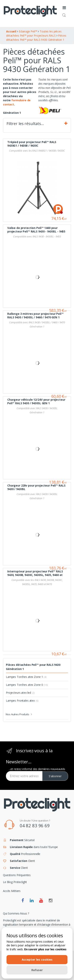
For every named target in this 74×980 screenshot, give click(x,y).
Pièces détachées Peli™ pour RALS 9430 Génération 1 (33, 667)
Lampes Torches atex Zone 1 (26, 677)
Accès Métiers (12, 891)
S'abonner (55, 776)
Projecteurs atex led (20, 693)
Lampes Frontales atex (22, 701)
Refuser (37, 970)
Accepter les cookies (37, 959)
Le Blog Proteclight (15, 882)
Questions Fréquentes (17, 875)
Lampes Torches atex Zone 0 (27, 685)
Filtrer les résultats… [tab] (37, 124)
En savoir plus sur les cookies (45, 949)
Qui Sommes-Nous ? (16, 913)
